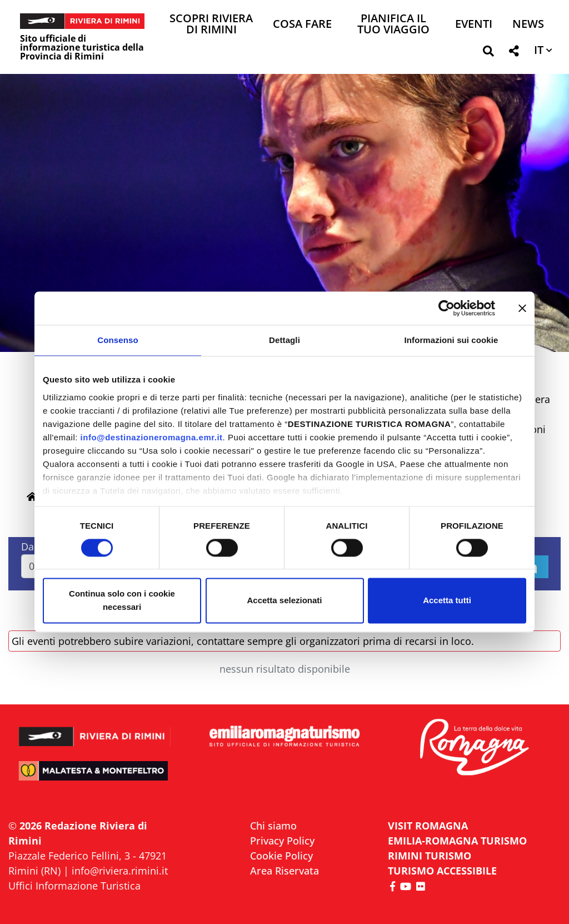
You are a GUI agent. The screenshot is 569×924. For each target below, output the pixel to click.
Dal (29, 547)
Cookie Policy (281, 856)
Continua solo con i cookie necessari (122, 601)
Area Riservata (284, 871)
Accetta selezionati (284, 601)
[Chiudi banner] (522, 308)
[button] (488, 53)
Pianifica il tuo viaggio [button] (393, 25)
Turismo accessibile (442, 871)
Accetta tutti (447, 601)
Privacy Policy (282, 841)
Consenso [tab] (118, 340)
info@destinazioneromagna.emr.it (152, 437)
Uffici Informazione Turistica (74, 886)
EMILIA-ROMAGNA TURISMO (457, 841)
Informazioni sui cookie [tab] (451, 340)
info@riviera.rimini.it (120, 871)
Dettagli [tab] (284, 340)
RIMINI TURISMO (430, 856)
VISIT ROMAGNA (428, 826)
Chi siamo (273, 826)
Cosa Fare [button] (302, 25)
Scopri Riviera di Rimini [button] (211, 25)
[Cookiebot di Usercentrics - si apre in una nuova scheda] (446, 308)
